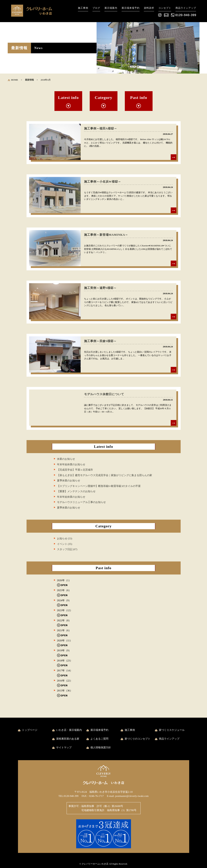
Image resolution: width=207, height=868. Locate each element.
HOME (15, 80)
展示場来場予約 (131, 8)
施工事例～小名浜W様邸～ (103, 182)
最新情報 (29, 80)
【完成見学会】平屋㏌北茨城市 (75, 470)
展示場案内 (111, 8)
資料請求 (149, 8)
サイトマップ (64, 747)
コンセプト (165, 8)
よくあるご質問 (99, 739)
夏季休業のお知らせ (69, 481)
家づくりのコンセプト (137, 739)
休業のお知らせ (66, 459)
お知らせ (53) (65, 538)
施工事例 (83, 8)
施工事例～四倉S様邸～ (100, 341)
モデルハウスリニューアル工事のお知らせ (81, 502)
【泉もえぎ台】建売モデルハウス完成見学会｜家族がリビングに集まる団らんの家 (105, 475)
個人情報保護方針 (101, 747)
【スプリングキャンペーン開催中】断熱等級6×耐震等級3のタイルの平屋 (99, 486)
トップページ (30, 730)
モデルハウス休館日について (104, 394)
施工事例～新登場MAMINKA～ (106, 235)
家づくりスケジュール (172, 730)
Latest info (68, 98)
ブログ (96, 8)
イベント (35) (65, 544)
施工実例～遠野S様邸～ (100, 288)
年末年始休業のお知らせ (71, 464)
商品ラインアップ (186, 8)
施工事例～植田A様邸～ (101, 128)
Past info (139, 98)
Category (103, 98)
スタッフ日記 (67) (67, 549)
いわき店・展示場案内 (69, 730)
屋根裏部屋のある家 (68, 739)
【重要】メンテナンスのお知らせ (76, 491)
